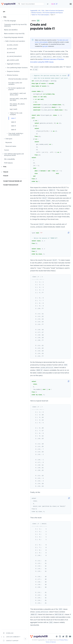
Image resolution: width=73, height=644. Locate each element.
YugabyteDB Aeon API (11, 185)
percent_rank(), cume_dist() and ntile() (18, 99)
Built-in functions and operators (15, 41)
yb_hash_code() (12, 49)
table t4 (14, 130)
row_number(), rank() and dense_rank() (18, 94)
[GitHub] (60, 637)
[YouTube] (70, 637)
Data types (9, 139)
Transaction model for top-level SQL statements (15, 25)
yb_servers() (11, 52)
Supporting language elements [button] (14, 37)
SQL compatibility (9, 159)
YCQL (5, 167)
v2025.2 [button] (37, 20)
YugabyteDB (34, 11)
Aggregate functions (13, 64)
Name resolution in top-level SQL (14, 34)
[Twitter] (63, 637)
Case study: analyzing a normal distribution (16, 134)
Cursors (7, 150)
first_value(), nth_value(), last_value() (17, 105)
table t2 (14, 122)
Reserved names (11, 146)
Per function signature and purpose (17, 89)
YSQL (5, 17)
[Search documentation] (31, 4)
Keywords (9, 142)
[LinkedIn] (67, 637)
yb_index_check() (13, 45)
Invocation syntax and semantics (15, 83)
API (4, 12)
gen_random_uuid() (13, 60)
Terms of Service (51, 642)
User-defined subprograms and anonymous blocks (14, 155)
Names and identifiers (11, 30)
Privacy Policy (64, 640)
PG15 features (8, 163)
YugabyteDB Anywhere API (12, 181)
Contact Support (11, 641)
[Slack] (57, 637)
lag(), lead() (14, 109)
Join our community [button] (12, 637)
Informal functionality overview (18, 79)
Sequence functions (13, 71)
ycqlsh (6, 176)
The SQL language (10, 21)
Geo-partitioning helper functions (17, 68)
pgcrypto (45, 46)
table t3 (14, 126)
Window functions (13, 75)
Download (8, 633)
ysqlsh (6, 172)
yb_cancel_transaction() (14, 56)
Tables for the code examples (16, 114)
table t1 (13, 118)
